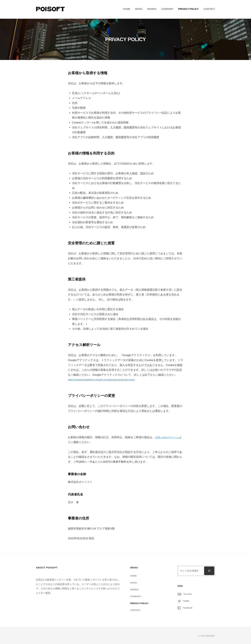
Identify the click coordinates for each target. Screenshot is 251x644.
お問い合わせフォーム (169, 437)
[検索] (209, 571)
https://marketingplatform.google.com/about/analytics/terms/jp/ (105, 380)
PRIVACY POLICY (188, 9)
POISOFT (210, 636)
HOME (127, 9)
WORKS (152, 9)
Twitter (187, 601)
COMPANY (167, 9)
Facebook (188, 608)
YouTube (188, 594)
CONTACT (209, 9)
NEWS (139, 9)
